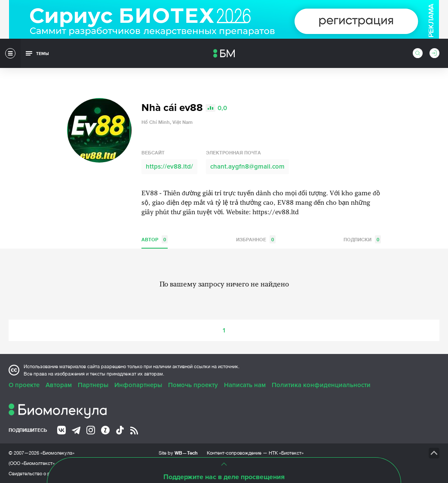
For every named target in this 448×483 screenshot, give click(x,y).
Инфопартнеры (138, 385)
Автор (155, 239)
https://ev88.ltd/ (169, 166)
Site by (178, 453)
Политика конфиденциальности (321, 385)
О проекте (24, 385)
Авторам (59, 385)
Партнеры (93, 385)
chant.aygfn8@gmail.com (247, 166)
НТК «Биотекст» (286, 453)
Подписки (362, 239)
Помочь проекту (193, 385)
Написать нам (245, 385)
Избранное (256, 239)
